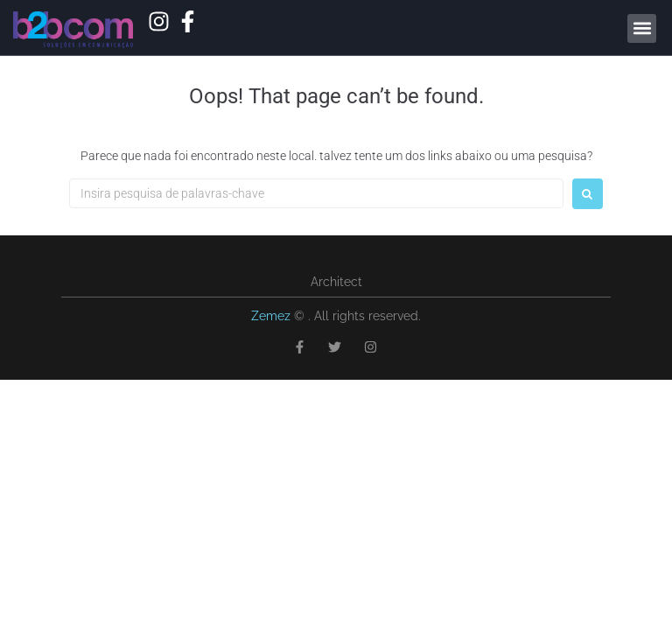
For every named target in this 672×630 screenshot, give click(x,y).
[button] (642, 28)
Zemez (273, 316)
